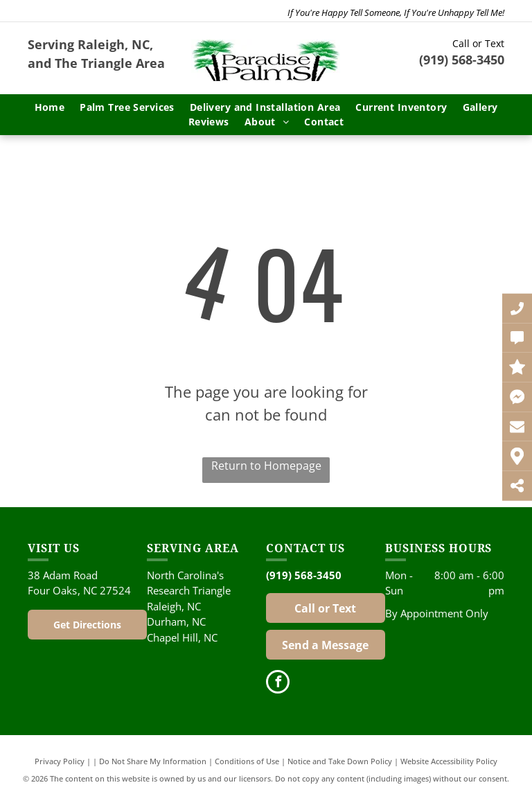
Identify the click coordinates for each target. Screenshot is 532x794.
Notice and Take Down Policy (340, 761)
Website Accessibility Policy (449, 761)
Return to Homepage (266, 466)
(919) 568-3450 (462, 60)
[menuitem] (50, 107)
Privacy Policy (60, 761)
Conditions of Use (247, 761)
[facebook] (278, 683)
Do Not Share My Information (153, 761)
